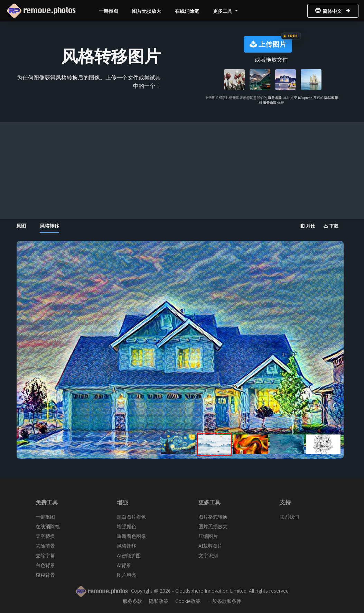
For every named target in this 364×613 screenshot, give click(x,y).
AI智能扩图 (129, 555)
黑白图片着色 (131, 517)
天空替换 (45, 536)
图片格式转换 (213, 517)
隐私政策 (331, 98)
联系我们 (289, 517)
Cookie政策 (188, 601)
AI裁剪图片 (210, 546)
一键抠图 (109, 11)
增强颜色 (127, 526)
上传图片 (268, 44)
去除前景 (45, 546)
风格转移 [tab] (49, 226)
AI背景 (124, 565)
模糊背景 (45, 575)
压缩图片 (208, 536)
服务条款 (275, 98)
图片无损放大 (147, 11)
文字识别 (208, 555)
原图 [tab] (21, 226)
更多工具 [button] (223, 11)
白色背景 (45, 565)
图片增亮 (127, 575)
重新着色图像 (131, 536)
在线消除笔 (187, 11)
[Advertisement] (180, 171)
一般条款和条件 (224, 601)
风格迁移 (127, 546)
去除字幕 (45, 555)
